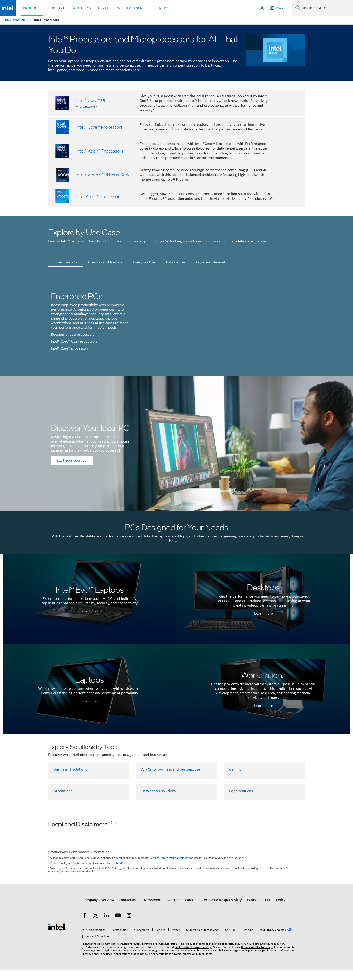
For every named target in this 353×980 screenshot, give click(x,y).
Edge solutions (241, 801)
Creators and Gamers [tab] (105, 262)
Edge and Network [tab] (211, 262)
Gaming (235, 780)
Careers (191, 910)
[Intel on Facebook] (84, 926)
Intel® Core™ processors (70, 354)
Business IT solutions (70, 780)
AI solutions (63, 801)
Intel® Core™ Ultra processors (74, 347)
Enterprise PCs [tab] (66, 262)
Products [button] (32, 8)
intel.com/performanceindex (172, 868)
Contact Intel (129, 910)
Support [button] (57, 8)
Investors (173, 910)
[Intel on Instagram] (129, 926)
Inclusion (253, 910)
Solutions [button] (81, 8)
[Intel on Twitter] (96, 926)
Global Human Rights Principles (234, 961)
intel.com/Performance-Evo (65, 882)
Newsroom (153, 910)
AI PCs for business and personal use (171, 780)
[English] (277, 8)
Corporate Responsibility (222, 910)
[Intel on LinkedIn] (107, 926)
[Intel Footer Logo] (57, 937)
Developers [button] (109, 8)
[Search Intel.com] (327, 8)
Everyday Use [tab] (144, 262)
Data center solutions (158, 801)
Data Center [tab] (176, 262)
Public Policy (275, 910)
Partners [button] (136, 8)
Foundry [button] (160, 8)
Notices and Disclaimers (256, 957)
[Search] (298, 8)
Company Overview (98, 910)
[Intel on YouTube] (118, 926)
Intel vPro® (120, 873)
